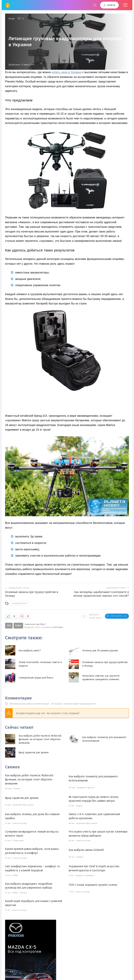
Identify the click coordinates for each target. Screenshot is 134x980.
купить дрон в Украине (66, 72)
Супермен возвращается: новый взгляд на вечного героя (32, 833)
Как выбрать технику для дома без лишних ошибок (32, 816)
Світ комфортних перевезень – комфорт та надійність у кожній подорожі (32, 868)
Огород (79, 806)
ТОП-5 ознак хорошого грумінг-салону (93, 885)
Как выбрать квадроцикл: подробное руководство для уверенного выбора (29, 886)
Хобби (15, 875)
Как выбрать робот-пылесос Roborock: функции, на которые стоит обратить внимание (30, 779)
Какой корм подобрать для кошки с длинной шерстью (34, 903)
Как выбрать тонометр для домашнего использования (93, 778)
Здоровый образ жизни (23, 805)
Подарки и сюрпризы (85, 875)
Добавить (91, 616)
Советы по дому (20, 823)
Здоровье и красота (86, 787)
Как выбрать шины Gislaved (86, 850)
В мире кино (18, 840)
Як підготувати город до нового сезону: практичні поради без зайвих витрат (94, 799)
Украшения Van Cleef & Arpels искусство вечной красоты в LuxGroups (94, 868)
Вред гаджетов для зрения (22, 798)
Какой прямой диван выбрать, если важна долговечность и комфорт (32, 851)
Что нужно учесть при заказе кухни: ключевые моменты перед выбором (98, 833)
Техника (17, 788)
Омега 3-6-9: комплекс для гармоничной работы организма (94, 816)
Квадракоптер (19, 603)
